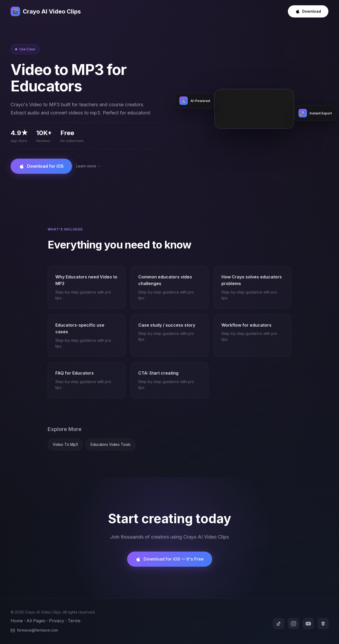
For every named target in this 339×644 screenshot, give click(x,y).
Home (17, 621)
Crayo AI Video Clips (46, 11)
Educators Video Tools (111, 444)
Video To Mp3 (65, 444)
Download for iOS (41, 166)
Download (308, 11)
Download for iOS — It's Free (170, 559)
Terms (74, 621)
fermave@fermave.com (34, 630)
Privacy (57, 621)
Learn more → (89, 166)
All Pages (36, 621)
